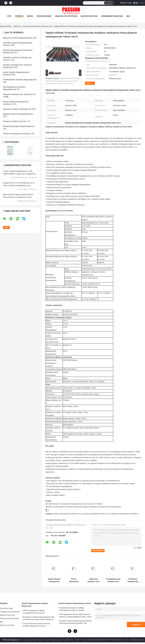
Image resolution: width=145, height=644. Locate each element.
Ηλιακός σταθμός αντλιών (15, 121)
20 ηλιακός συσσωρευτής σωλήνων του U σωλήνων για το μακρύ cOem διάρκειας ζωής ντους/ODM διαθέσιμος (133, 580)
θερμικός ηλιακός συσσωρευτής (17, 109)
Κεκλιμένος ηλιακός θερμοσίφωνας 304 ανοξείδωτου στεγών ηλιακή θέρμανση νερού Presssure (39, 619)
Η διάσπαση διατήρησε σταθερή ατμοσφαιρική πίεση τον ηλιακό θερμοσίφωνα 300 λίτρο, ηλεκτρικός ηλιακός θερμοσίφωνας (74, 609)
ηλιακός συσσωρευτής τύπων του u (97, 514)
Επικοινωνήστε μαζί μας (112, 16)
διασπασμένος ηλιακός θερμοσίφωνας (20, 80)
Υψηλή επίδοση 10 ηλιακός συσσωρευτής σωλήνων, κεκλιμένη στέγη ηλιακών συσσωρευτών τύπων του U (63, 81)
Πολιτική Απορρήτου (10, 640)
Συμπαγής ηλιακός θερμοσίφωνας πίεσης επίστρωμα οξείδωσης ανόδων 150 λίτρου (75, 622)
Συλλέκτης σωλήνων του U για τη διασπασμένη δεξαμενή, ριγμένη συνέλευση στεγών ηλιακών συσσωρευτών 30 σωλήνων (93, 580)
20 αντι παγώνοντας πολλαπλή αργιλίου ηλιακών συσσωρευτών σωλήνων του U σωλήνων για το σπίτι (74, 580)
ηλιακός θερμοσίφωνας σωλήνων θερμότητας (35, 605)
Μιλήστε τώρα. (126, 3)
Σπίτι (9, 16)
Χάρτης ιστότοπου (7, 625)
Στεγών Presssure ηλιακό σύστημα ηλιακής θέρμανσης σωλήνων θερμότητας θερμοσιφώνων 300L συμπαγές (36, 625)
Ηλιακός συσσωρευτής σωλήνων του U (38, 26)
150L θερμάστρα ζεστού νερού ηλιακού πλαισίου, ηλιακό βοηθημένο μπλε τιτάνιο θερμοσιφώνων (75, 616)
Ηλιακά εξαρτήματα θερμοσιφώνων (19, 126)
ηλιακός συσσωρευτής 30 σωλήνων (125, 514)
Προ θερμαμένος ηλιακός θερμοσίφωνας (14, 88)
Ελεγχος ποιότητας (89, 16)
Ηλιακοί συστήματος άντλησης (17, 134)
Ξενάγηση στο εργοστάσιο (66, 16)
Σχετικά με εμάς (44, 16)
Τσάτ (88, 83)
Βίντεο (30, 16)
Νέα (128, 16)
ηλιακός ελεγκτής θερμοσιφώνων (18, 114)
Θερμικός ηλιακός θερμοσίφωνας (18, 38)
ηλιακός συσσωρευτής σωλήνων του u (67, 514)
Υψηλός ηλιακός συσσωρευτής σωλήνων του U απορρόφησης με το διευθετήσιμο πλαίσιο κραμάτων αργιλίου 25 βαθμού (54, 580)
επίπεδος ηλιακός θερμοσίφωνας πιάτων (74, 603)
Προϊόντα (19, 16)
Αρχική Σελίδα (6, 26)
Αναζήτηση (109, 3)
